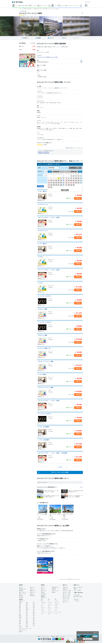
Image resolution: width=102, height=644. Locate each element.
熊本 (27, 625)
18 (54, 183)
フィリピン (50, 603)
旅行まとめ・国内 (66, 597)
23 (49, 185)
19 (56, 183)
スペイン (43, 611)
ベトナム (56, 601)
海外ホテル (43, 589)
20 (59, 183)
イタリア (49, 609)
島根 (20, 620)
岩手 (34, 603)
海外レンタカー (44, 591)
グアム (49, 606)
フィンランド (43, 612)
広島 (34, 619)
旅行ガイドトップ (66, 602)
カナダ (49, 607)
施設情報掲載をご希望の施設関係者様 (44, 153)
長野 (20, 611)
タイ (49, 601)
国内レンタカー (33, 592)
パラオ (56, 606)
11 (54, 180)
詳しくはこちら (88, 639)
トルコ (42, 614)
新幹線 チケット (30, 6)
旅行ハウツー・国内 (66, 594)
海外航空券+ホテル (55, 587)
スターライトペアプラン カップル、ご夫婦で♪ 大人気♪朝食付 (53, 453)
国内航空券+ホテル (22, 589)
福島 (20, 606)
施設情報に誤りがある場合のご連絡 (43, 152)
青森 (27, 603)
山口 (27, 620)
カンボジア (57, 604)
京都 (27, 615)
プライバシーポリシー (46, 636)
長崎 (34, 624)
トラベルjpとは (76, 601)
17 (51, 183)
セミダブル (40, 257)
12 (56, 180)
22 (63, 183)
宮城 (27, 604)
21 (61, 183)
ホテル (23, 6)
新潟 (27, 611)
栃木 (27, 606)
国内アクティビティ (23, 594)
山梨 (34, 609)
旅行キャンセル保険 (77, 590)
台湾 (49, 599)
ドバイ (56, 614)
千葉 (34, 607)
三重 (27, 614)
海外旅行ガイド (66, 589)
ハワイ (42, 606)
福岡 (20, 624)
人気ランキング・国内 (67, 591)
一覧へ (81, 487)
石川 (20, 612)
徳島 (20, 622)
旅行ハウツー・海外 (66, 596)
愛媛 (27, 622)
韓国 (42, 599)
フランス (43, 609)
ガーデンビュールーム (43, 204)
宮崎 (34, 625)
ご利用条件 (53, 636)
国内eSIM (21, 596)
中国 (42, 601)
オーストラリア (51, 612)
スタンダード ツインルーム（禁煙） (46, 361)
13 (59, 180)
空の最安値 (21, 597)
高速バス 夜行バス (39, 6)
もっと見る (62, 467)
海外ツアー (43, 587)
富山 (34, 611)
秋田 (20, 604)
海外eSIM (54, 592)
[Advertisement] (66, 565)
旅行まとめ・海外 (66, 599)
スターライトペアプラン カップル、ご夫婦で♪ (49, 218)
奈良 (27, 617)
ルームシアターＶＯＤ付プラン (45, 296)
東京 (20, 609)
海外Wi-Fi (43, 592)
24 (51, 185)
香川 (34, 620)
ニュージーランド (58, 612)
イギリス (56, 607)
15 (63, 180)
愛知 (20, 614)
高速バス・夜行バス (23, 592)
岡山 (20, 619)
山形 (34, 604)
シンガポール (43, 603)
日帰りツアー (32, 587)
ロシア (56, 611)
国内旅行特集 (32, 596)
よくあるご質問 (76, 595)
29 (63, 185)
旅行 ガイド (86, 6)
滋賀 (20, 615)
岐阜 (34, 614)
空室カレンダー (42, 200)
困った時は (88, 2)
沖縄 (27, 627)
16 (49, 183)
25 (54, 185)
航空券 (20, 6)
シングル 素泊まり (42, 191)
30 (49, 187)
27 (59, 185)
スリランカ (50, 604)
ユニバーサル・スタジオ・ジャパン (25, 628)
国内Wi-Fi (32, 594)
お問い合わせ (76, 599)
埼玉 (27, 607)
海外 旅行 (53, 6)
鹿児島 (20, 627)
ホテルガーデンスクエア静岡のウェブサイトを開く (47, 57)
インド (42, 604)
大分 (20, 625)
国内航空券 (21, 591)
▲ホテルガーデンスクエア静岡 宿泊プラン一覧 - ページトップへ (70, 579)
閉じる (96, 633)
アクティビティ (44, 6)
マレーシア (57, 603)
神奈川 (27, 609)
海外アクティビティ (55, 591)
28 (61, 185)
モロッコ (49, 614)
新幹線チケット (33, 591)
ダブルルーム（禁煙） (43, 309)
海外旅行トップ (44, 598)
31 (51, 187)
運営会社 (39, 636)
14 (61, 180)
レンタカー (35, 6)
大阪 (34, 615)
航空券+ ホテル (59, 6)
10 (51, 180)
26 (56, 185)
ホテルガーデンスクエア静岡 (30, 13)
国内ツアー (21, 587)
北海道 (20, 603)
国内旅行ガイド (66, 587)
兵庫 (34, 617)
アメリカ (43, 607)
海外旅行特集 (43, 594)
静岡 (34, 612)
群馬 (20, 607)
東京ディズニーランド (23, 630)
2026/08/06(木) (51, 168)
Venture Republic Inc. (52, 641)
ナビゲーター (65, 600)
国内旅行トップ (22, 601)
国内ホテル (32, 589)
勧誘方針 (57, 636)
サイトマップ (62, 636)
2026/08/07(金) (73, 168)
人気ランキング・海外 (67, 592)
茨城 (34, 606)
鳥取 (27, 619)
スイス (49, 611)
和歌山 (20, 617)
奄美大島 (21, 632)
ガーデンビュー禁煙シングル (44, 348)
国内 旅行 (14, 6)
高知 (34, 622)
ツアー (17, 6)
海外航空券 (54, 589)
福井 (27, 612)
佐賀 (27, 624)
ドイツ (56, 609)
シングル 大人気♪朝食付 (44, 427)
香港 (56, 599)
